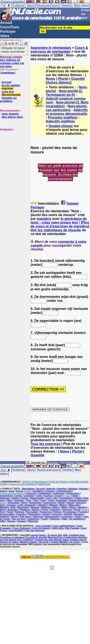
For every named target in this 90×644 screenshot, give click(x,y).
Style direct (25, 517)
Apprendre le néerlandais (51, 48)
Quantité (78, 79)
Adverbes (62, 489)
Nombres (83, 507)
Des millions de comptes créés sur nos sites (12, 62)
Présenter (57, 514)
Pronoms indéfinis (63, 118)
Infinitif (61, 503)
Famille (78, 498)
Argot (11, 491)
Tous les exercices (45, 444)
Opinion (36, 510)
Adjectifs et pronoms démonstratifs (67, 112)
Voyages (21, 521)
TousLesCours (48, 6)
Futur (29, 500)
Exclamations (66, 498)
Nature (73, 507)
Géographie (14, 503)
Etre (56, 498)
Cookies (55, 542)
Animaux (83, 489)
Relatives (5, 517)
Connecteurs (6, 496)
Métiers (56, 507)
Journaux (11, 505)
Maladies (4, 507)
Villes (3, 521)
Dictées (16, 498)
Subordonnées (52, 517)
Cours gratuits (12, 466)
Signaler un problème (8, 99)
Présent (46, 514)
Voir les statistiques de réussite (56, 230)
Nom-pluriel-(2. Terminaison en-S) (64, 93)
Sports (14, 517)
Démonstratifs (37, 498)
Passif (77, 510)
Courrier (59, 496)
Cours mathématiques (64, 526)
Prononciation (7, 514)
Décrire (25, 498)
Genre (43, 500)
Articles (20, 491)
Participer (8, 32)
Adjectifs (51, 489)
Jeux (30, 6)
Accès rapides (11, 85)
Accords (40, 489)
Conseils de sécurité (36, 537)
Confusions (58, 493)
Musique (35, 507)
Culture (18, 6)
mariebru (44, 219)
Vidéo (64, 519)
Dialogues (5, 498)
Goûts (51, 500)
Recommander (11, 95)
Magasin (54, 505)
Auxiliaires (38, 491)
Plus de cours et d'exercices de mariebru (60, 224)
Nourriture (13, 510)
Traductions (33, 519)
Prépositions (34, 514)
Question (78, 514)
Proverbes (21, 514)
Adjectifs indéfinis (60, 121)
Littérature (42, 505)
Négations (25, 510)
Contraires (29, 496)
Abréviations (28, 489)
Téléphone (55, 519)
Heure (24, 503)
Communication (64, 491)
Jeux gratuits (10, 114)
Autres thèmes (59, 83)
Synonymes (67, 517)
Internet (70, 503)
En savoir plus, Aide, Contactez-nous (66, 535)
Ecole (49, 498)
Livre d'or (8, 92)
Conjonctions (73, 493)
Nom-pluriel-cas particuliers (66, 108)
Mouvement (23, 507)
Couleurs (48, 496)
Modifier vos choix (69, 542)
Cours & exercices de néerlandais (59, 50)
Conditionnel (45, 493)
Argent (3, 491)
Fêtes (36, 500)
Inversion (81, 503)
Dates (75, 496)
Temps (78, 517)
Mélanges (46, 507)
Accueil (6, 23)
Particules (67, 510)
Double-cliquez (61, 126)
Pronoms (83, 512)
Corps (39, 496)
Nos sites (81, 6)
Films (9, 500)
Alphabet (73, 489)
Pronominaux (70, 512)
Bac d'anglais (72, 528)
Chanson (50, 491)
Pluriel (63, 79)
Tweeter (72, 204)
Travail (44, 519)
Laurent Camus (38, 535)
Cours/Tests (10, 27)
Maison (63, 505)
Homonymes (35, 503)
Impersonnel (50, 503)
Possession (46, 512)
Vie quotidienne (77, 519)
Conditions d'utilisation (12, 537)
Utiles (5, 36)
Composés (31, 493)
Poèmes (57, 512)
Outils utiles (58, 528)
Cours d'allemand (22, 528)
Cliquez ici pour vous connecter (13, 50)
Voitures (11, 521)
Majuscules (74, 505)
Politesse (20, 512)
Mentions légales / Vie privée (35, 542)
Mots (13, 507)
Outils (66, 6)
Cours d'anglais (43, 526)
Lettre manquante (27, 505)
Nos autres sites (12, 117)
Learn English (16, 530)
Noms (50, 79)
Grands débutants (78, 500)
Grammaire (62, 500)
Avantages (8, 73)
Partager (37, 207)
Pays (2, 512)
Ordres (45, 510)
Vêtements (33, 521)
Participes (55, 510)
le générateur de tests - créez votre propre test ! (59, 221)
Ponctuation (32, 512)
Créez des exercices (35, 530)
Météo (65, 507)
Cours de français (41, 528)
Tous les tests (19, 519)
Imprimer (8, 88)
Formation (19, 500)
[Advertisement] (13, 152)
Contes (18, 496)
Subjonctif (38, 517)
